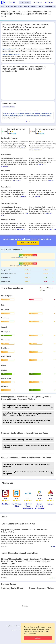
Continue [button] (38, 638)
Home (3, 6)
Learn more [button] (32, 634)
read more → (23, 148)
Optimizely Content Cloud (31, 6)
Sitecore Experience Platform (47, 6)
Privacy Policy (9, 626)
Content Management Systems (14, 6)
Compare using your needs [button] (28, 243)
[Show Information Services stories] (27, 122)
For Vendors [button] (49, 2)
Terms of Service (20, 626)
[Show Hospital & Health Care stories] (29, 122)
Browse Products (15, 630)
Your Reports (38, 2)
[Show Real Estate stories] (28, 122)
